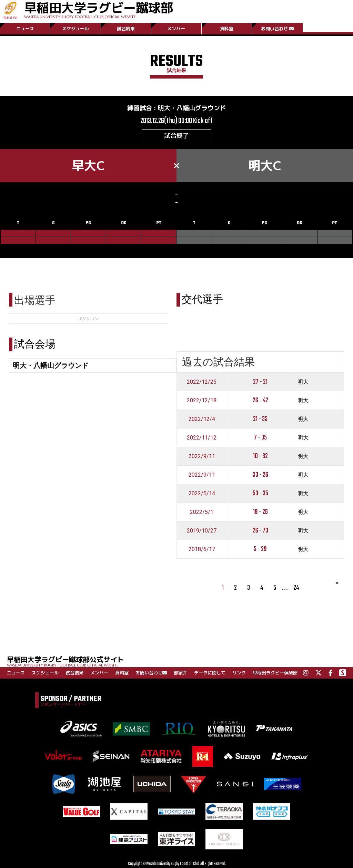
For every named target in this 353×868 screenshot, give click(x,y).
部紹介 (180, 673)
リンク (239, 673)
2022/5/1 (202, 512)
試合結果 (126, 29)
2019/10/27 (202, 531)
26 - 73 (260, 531)
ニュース (25, 29)
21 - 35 (260, 419)
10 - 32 (260, 456)
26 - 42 (260, 400)
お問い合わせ (277, 29)
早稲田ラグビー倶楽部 (275, 673)
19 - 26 (260, 512)
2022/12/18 (202, 400)
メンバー (176, 29)
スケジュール (75, 29)
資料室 (227, 29)
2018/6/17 (202, 549)
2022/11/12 (202, 438)
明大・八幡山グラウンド (192, 108)
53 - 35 (260, 493)
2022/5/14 (202, 493)
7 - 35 (260, 438)
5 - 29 (260, 549)
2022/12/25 (202, 382)
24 (296, 588)
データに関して (210, 673)
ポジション (89, 319)
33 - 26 (260, 475)
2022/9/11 (202, 456)
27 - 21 (260, 382)
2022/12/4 (202, 419)
